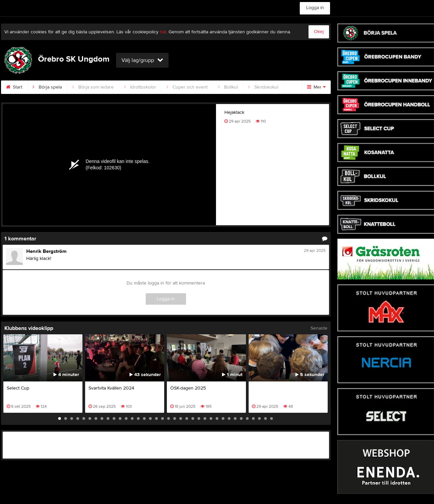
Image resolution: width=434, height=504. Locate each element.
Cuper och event (187, 87)
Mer (316, 87)
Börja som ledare (93, 87)
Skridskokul (263, 87)
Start (14, 87)
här (163, 32)
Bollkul (228, 87)
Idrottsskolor (140, 87)
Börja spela (47, 87)
